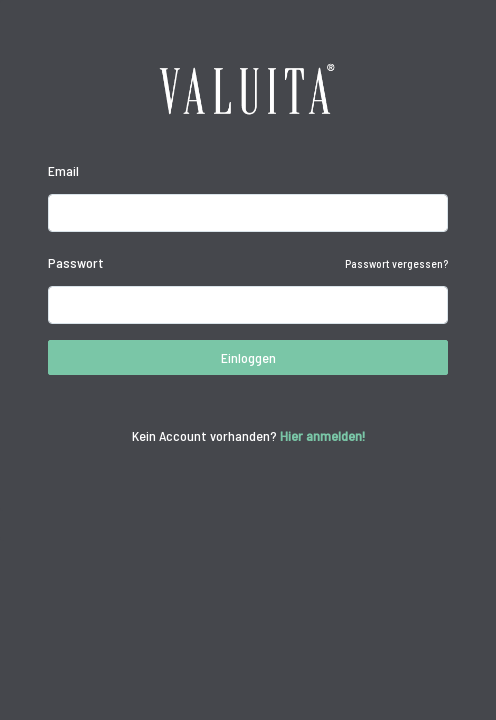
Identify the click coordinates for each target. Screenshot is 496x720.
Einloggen (248, 357)
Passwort (76, 262)
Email (63, 170)
